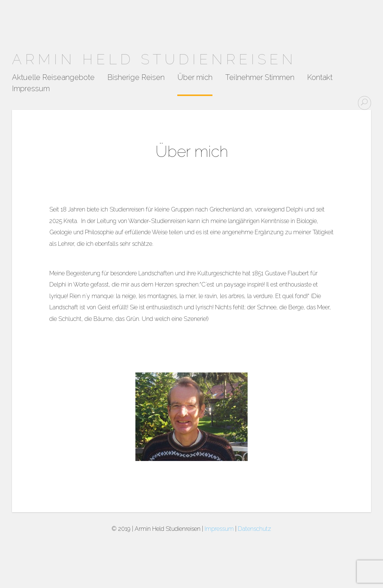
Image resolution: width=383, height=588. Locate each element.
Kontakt (320, 78)
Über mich (195, 78)
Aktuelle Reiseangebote (53, 78)
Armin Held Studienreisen (154, 59)
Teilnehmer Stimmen (260, 78)
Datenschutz (255, 529)
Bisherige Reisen (136, 78)
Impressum (31, 89)
